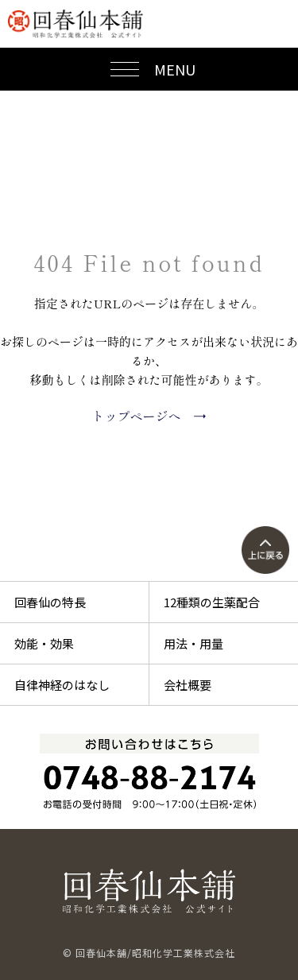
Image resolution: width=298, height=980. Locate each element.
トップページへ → (149, 416)
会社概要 (188, 685)
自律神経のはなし (62, 685)
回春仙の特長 (50, 602)
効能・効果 (44, 643)
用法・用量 (194, 643)
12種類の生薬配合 (212, 602)
